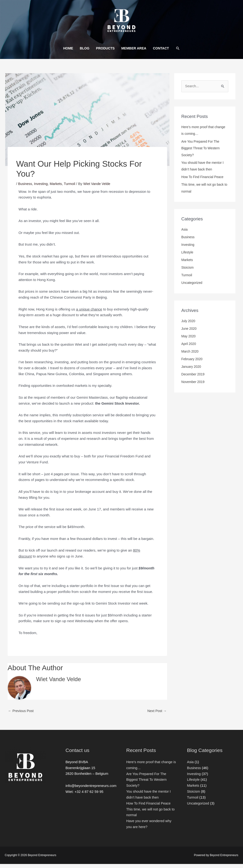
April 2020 (189, 348)
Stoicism (188, 272)
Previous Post (21, 715)
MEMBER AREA (134, 52)
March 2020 (190, 356)
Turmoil (71, 187)
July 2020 (189, 325)
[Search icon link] (178, 52)
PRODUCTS (105, 52)
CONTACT (161, 52)
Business (25, 187)
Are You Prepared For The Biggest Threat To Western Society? (201, 152)
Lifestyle (187, 257)
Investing (42, 187)
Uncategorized (192, 287)
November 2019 (193, 386)
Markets (57, 187)
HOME (68, 52)
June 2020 (189, 333)
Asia (185, 234)
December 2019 (193, 378)
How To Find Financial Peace (203, 181)
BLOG (84, 52)
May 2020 (189, 340)
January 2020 (192, 371)
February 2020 (192, 363)
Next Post (157, 715)
